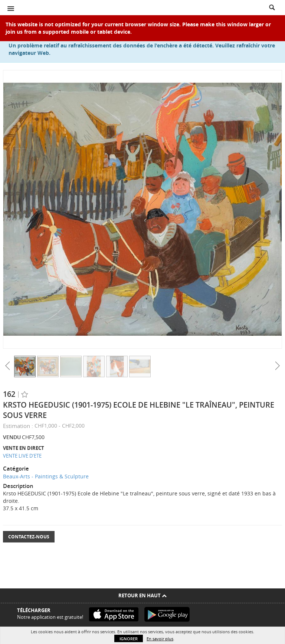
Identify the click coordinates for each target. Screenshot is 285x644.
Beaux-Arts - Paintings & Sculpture (46, 476)
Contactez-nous (29, 537)
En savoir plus (160, 639)
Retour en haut (142, 595)
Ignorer (129, 639)
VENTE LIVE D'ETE (22, 456)
